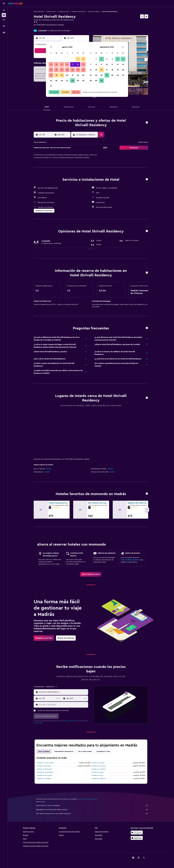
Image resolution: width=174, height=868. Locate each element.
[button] (4, 3)
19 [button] (62, 75)
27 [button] (67, 81)
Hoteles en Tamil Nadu (78, 12)
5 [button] (62, 64)
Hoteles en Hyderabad (45, 772)
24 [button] (51, 81)
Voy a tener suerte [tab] (85, 752)
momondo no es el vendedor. (92, 805)
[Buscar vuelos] (4, 10)
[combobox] (63, 692)
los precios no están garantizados (87, 799)
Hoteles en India (64, 12)
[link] (91, 574)
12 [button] (62, 70)
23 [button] (83, 75)
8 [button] (78, 64)
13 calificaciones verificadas (59, 31)
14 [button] (73, 70)
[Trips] (4, 26)
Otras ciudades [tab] (44, 752)
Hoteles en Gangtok (44, 779)
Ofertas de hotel (39, 12)
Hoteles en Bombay (44, 766)
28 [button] (73, 81)
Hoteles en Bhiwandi (44, 769)
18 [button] (56, 75)
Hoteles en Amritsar (98, 769)
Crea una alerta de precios (130, 560)
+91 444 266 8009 (41, 27)
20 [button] (67, 75)
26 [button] (62, 81)
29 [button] (78, 81)
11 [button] (56, 70)
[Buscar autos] (4, 20)
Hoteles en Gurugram (45, 775)
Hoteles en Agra (97, 775)
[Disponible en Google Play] (137, 833)
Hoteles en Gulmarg (99, 766)
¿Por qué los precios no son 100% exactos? (92, 814)
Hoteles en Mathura (98, 779)
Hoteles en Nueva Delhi (45, 763)
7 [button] (73, 64)
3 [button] (51, 64)
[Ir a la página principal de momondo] (15, 3)
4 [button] (56, 64)
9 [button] (83, 64)
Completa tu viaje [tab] (103, 752)
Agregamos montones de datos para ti (92, 810)
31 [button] (51, 86)
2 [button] (83, 59)
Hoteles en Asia (51, 12)
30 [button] (83, 81)
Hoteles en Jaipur (98, 772)
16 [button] (83, 70)
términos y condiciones (70, 721)
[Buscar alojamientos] (4, 15)
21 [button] (73, 75)
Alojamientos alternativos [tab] (64, 752)
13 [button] (67, 70)
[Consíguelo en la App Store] (137, 838)
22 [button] (78, 75)
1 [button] (78, 59)
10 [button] (51, 70)
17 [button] (51, 75)
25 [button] (56, 81)
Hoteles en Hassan (98, 763)
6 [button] (67, 64)
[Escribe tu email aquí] (63, 705)
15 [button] (78, 70)
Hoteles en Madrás (94, 12)
